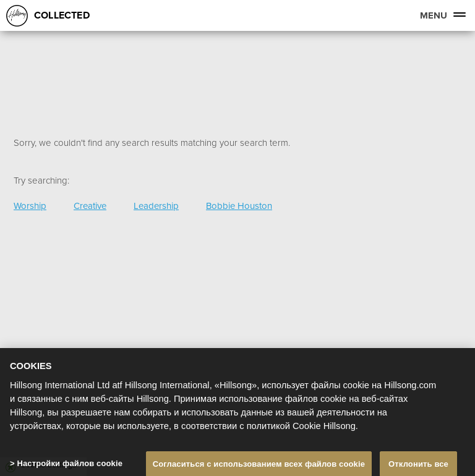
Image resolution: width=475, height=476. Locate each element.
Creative (90, 206)
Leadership (156, 206)
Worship (30, 206)
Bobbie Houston (239, 206)
